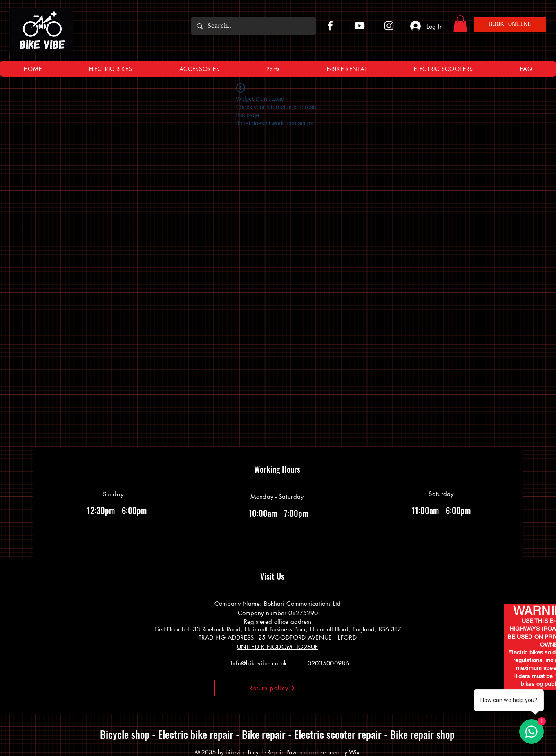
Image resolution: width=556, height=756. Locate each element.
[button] (460, 24)
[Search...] (253, 26)
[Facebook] (330, 26)
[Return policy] (272, 688)
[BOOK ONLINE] (510, 25)
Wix (354, 752)
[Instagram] (389, 26)
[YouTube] (360, 26)
